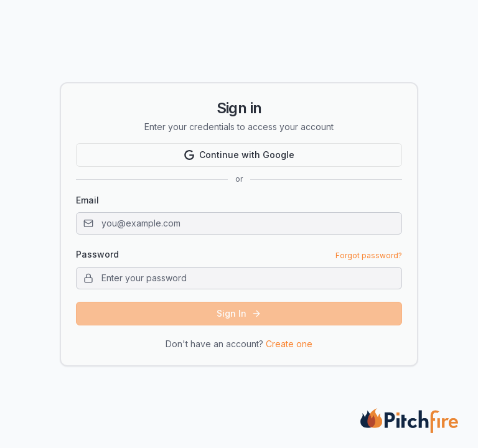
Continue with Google (239, 155)
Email (87, 200)
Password (97, 254)
